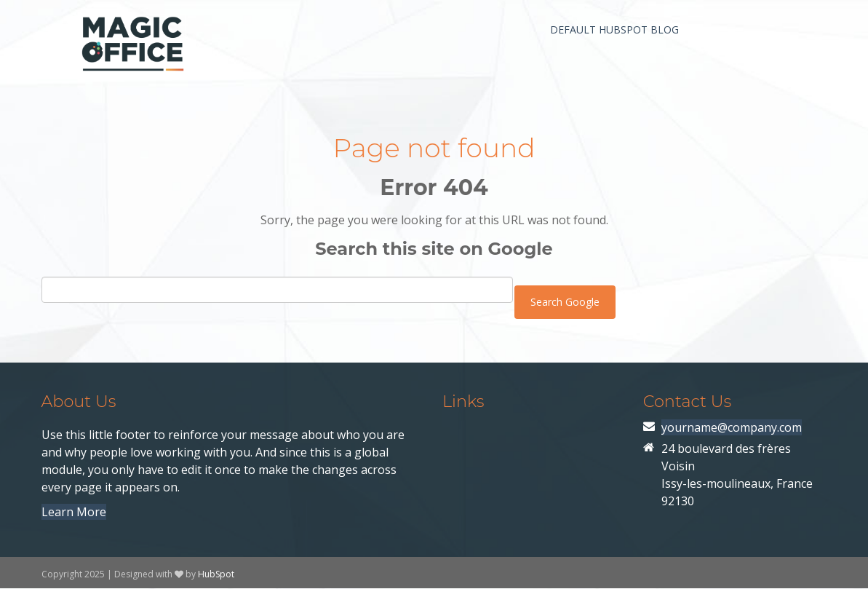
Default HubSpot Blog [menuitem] (614, 29)
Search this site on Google (434, 249)
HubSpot (216, 574)
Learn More (74, 512)
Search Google (565, 302)
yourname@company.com (732, 427)
